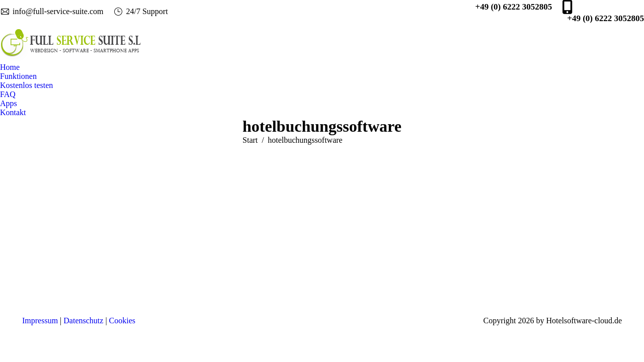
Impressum (40, 321)
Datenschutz (83, 321)
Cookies (122, 321)
